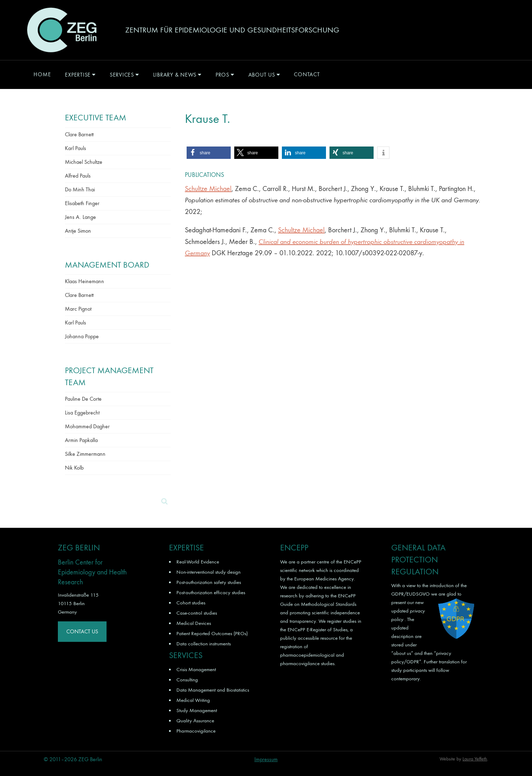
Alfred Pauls (78, 176)
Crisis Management (196, 669)
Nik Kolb (74, 468)
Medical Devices (194, 623)
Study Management (197, 710)
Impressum (266, 759)
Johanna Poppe (82, 336)
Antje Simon (78, 231)
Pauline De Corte (83, 399)
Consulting (187, 680)
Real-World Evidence (198, 562)
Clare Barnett (79, 134)
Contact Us (82, 631)
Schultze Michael (208, 189)
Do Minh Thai (80, 189)
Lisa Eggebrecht (82, 413)
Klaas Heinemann (84, 281)
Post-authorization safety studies (209, 582)
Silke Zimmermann (85, 454)
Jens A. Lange (80, 217)
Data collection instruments (204, 644)
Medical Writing (193, 700)
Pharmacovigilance (196, 731)
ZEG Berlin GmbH (62, 30)
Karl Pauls (75, 148)
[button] (209, 153)
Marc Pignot (78, 309)
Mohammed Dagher (87, 426)
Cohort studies (191, 603)
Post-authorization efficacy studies (211, 592)
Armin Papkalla (81, 440)
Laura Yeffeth (475, 759)
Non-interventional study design (208, 572)
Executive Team (96, 118)
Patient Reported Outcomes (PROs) (212, 633)
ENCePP (352, 562)
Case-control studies (197, 613)
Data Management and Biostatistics (213, 690)
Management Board (107, 265)
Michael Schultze (84, 162)
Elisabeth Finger (82, 203)
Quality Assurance (195, 721)
